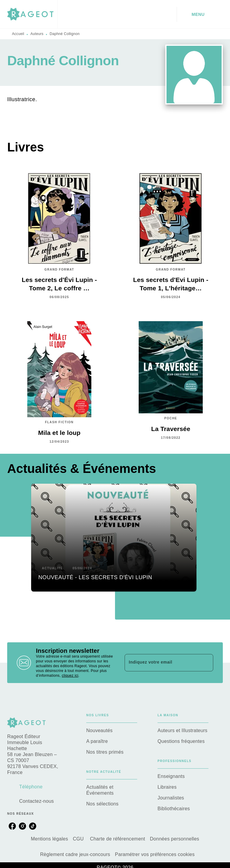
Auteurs (37, 34)
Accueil (18, 34)
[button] (114, 538)
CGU (79, 839)
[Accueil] (32, 14)
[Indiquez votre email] (161, 663)
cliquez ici (70, 676)
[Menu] (200, 14)
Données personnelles (174, 839)
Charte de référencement (117, 839)
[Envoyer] (206, 663)
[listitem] (12, 826)
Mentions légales (49, 839)
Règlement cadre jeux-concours (75, 854)
